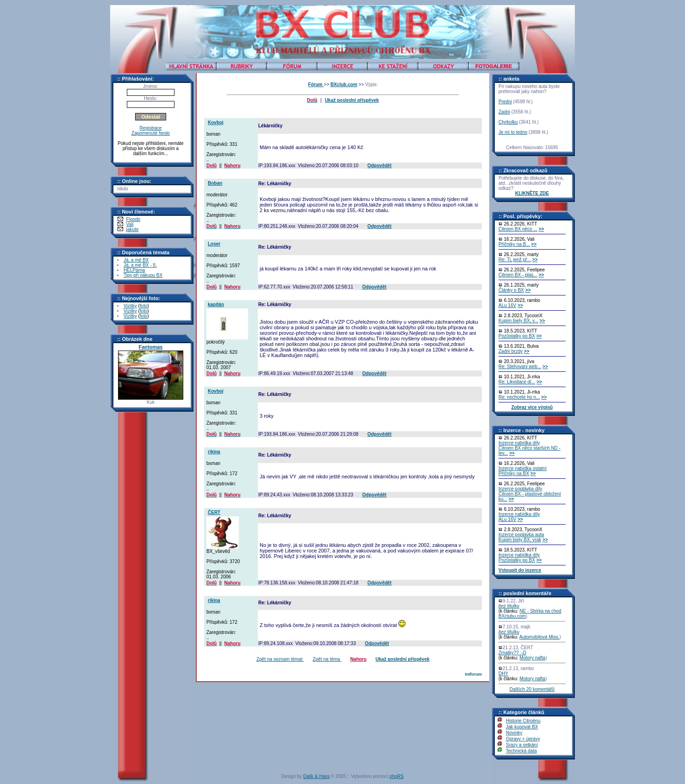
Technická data (521, 751)
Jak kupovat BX (522, 727)
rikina (214, 452)
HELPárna (134, 270)
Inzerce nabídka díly (519, 443)
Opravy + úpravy (523, 739)
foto (144, 306)
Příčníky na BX (514, 474)
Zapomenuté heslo (151, 133)
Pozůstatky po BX (517, 336)
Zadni (504, 112)
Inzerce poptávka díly (520, 489)
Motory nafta (533, 658)
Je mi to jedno (513, 132)
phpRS (397, 776)
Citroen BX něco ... (518, 229)
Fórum (316, 85)
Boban (215, 183)
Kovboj (216, 122)
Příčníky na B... (514, 244)
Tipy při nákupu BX (143, 275)
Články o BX (511, 290)
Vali (130, 224)
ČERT (214, 512)
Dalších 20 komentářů (532, 689)
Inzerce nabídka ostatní (523, 468)
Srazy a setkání (522, 745)
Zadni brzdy (511, 351)
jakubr (133, 229)
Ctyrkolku (508, 122)
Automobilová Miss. (539, 637)
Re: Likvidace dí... (517, 382)
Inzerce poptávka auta (521, 535)
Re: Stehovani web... (520, 367)
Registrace (151, 128)
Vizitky (130, 306)
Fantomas (151, 347)
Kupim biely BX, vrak (520, 540)
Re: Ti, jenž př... (515, 260)
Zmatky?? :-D (512, 653)
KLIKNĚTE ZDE (532, 193)
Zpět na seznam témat (280, 659)
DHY (503, 674)
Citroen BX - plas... (518, 275)
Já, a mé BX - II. (140, 265)
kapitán (216, 304)
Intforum (473, 674)
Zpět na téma (327, 659)
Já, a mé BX (136, 260)
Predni (505, 102)
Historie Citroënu (523, 721)
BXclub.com (344, 85)
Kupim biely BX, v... (518, 321)
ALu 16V (507, 305)
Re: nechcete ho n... (519, 397)
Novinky (514, 733)
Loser (214, 244)
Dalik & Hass (316, 776)
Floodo (134, 219)
